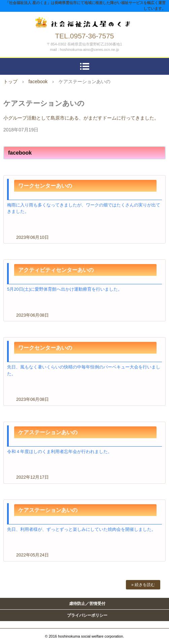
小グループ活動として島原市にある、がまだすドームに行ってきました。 (81, 118)
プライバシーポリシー (87, 615)
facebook (38, 82)
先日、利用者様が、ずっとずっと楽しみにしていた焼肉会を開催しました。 (81, 529)
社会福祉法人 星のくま (84, 21)
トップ (10, 82)
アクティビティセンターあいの (56, 270)
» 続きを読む (143, 585)
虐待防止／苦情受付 (87, 604)
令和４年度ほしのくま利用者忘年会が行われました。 (60, 452)
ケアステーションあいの (48, 432)
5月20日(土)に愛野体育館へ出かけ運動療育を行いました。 (65, 289)
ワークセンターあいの (45, 186)
